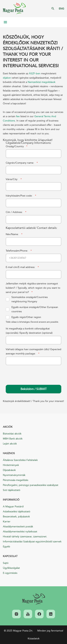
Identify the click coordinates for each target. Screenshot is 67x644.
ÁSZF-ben (35, 74)
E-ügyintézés (10, 573)
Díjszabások (9, 470)
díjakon (7, 78)
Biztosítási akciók (12, 434)
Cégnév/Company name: (22, 163)
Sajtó (6, 563)
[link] (34, 599)
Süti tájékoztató (12, 490)
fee (18, 116)
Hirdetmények (11, 465)
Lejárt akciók (10, 444)
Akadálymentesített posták (18, 527)
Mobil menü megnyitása (5, 22)
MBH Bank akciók (13, 439)
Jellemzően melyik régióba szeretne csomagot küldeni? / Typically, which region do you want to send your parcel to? (33, 288)
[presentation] (33, 372)
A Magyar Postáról (13, 507)
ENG (61, 9)
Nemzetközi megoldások (42, 82)
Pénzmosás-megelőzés (16, 480)
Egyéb (7, 547)
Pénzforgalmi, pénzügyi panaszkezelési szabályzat (31, 485)
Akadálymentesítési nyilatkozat (20, 532)
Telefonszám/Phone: (19, 251)
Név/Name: (14, 234)
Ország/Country (17, 146)
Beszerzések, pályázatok (16, 517)
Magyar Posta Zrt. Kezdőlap (14, 9)
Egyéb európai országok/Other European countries (32, 309)
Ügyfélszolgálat (11, 568)
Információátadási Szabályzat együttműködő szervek (32, 542)
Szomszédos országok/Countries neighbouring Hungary (27, 299)
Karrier (7, 522)
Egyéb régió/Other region (23, 317)
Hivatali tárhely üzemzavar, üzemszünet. (25, 537)
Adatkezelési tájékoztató (17, 512)
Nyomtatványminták (14, 475)
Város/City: (14, 179)
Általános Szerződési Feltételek (20, 460)
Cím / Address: (16, 212)
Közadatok (34, 639)
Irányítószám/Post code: (21, 196)
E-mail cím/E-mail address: (22, 267)
